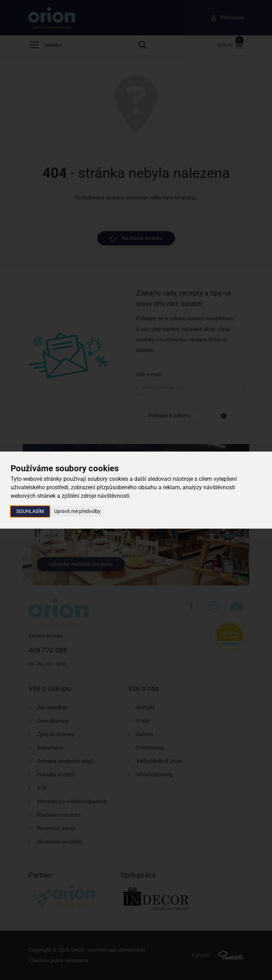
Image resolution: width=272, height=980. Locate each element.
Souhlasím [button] (30, 511)
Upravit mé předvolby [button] (77, 511)
